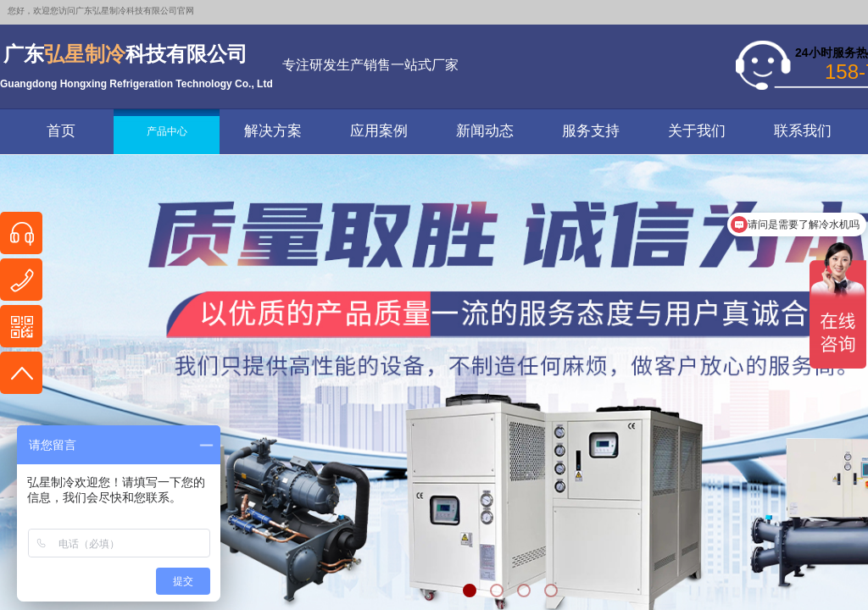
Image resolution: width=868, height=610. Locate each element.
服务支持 (591, 131)
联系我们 (803, 131)
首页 (61, 131)
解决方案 (273, 131)
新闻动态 (485, 131)
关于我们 (697, 131)
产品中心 (167, 131)
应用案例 (379, 131)
